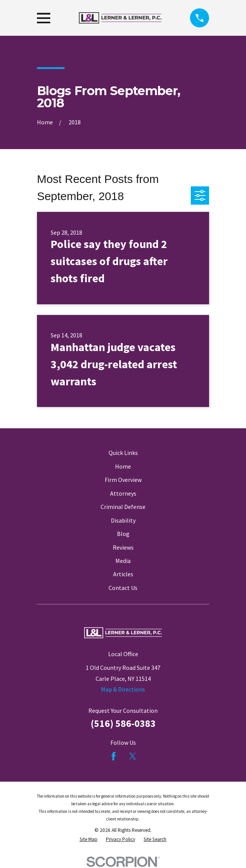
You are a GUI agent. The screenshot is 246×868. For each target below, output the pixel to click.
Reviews (123, 547)
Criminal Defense (123, 507)
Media (123, 561)
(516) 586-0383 (123, 723)
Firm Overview (123, 480)
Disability (123, 520)
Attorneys (123, 493)
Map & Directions (123, 689)
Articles (123, 574)
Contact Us (123, 588)
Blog (123, 534)
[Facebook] (113, 756)
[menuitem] (89, 839)
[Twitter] (133, 756)
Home (123, 466)
